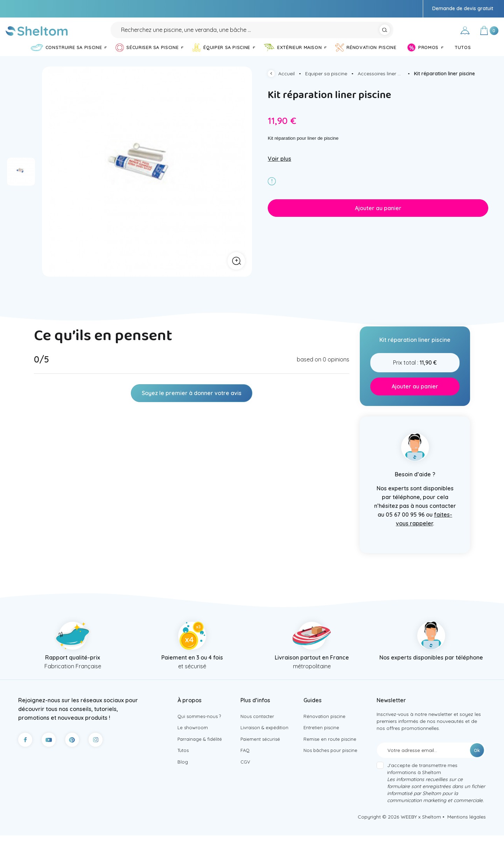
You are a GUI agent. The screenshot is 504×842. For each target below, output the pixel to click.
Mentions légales (467, 823)
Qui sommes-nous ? (201, 723)
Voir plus (279, 165)
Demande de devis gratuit (463, 8)
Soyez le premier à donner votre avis (192, 400)
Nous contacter (258, 723)
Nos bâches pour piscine (332, 760)
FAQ (246, 760)
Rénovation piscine (325, 723)
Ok (477, 757)
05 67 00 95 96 (405, 521)
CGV (246, 772)
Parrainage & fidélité (201, 748)
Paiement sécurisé (262, 748)
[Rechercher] (252, 33)
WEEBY (409, 823)
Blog (183, 772)
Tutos (184, 760)
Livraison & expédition (266, 736)
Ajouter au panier (378, 214)
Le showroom (193, 736)
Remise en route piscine (331, 748)
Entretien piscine (322, 736)
